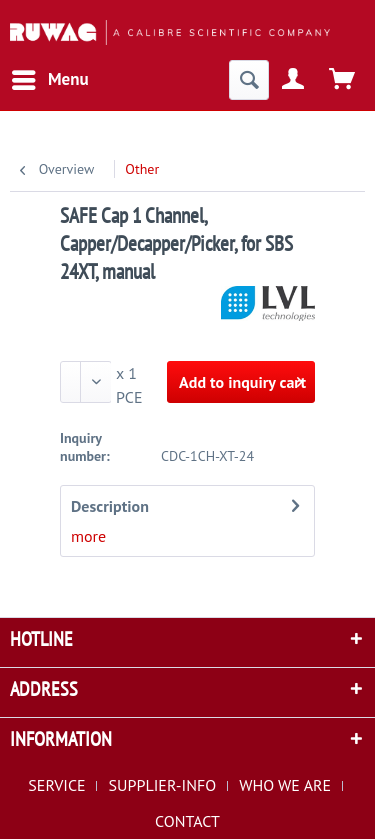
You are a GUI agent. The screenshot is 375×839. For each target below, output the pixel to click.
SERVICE (56, 785)
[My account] (294, 80)
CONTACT (187, 821)
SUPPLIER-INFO (163, 785)
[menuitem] (49, 80)
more (88, 536)
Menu (50, 77)
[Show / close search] (249, 80)
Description (110, 506)
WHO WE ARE (285, 785)
